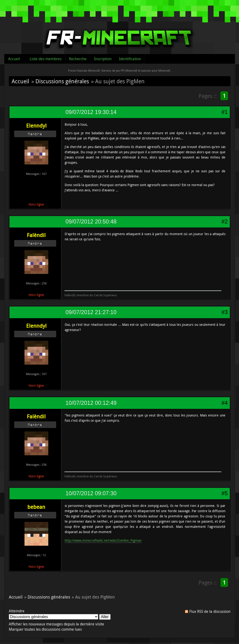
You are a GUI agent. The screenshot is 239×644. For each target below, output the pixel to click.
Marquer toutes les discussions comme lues (45, 629)
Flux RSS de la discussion (210, 611)
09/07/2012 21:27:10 (91, 312)
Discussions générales (62, 81)
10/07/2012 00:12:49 (91, 403)
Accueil (14, 59)
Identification (130, 59)
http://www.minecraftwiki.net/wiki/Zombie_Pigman (103, 540)
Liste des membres (46, 59)
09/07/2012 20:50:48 (91, 222)
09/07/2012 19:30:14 (91, 112)
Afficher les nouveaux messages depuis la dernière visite (56, 624)
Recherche (78, 59)
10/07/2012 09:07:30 (91, 493)
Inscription (103, 59)
